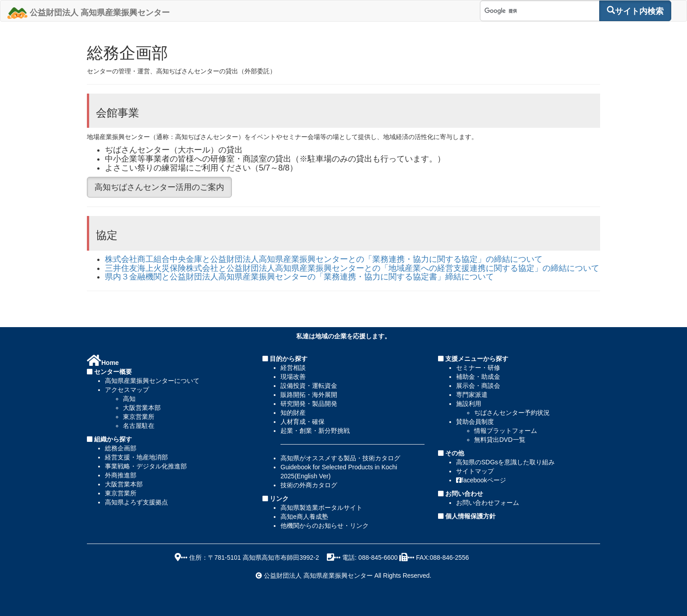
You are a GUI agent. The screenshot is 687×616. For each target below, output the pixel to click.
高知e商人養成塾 (304, 517)
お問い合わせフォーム (488, 503)
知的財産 (293, 413)
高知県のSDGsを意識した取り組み (505, 462)
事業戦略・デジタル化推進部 (146, 466)
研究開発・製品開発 (309, 404)
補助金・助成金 (478, 377)
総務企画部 (121, 448)
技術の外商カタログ (309, 485)
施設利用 (469, 404)
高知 (129, 399)
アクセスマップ (127, 390)
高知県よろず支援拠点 (136, 502)
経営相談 (293, 368)
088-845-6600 (378, 558)
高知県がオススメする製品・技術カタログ (340, 458)
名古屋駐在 (139, 426)
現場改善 (293, 377)
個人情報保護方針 (470, 516)
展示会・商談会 (478, 386)
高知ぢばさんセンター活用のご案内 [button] (159, 187)
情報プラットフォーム (506, 431)
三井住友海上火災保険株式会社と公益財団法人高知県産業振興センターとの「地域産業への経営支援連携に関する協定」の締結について (352, 268)
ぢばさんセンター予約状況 (512, 413)
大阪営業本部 (142, 408)
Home (103, 363)
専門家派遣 (472, 395)
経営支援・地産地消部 (136, 457)
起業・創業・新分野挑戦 (315, 431)
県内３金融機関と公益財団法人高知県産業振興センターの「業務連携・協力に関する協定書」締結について (299, 277)
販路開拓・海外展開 (309, 395)
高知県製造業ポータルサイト (321, 508)
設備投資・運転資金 (309, 386)
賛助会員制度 (475, 422)
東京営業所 (139, 417)
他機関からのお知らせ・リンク (325, 526)
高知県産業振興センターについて (152, 381)
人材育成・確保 (303, 422)
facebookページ (481, 480)
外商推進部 (121, 475)
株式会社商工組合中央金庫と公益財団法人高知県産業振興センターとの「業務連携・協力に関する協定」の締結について (324, 259)
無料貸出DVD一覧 (500, 440)
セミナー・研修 (478, 368)
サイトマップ (475, 471)
